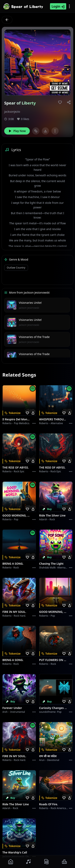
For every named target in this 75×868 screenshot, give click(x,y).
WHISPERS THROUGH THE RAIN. (54, 419)
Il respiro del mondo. (17, 419)
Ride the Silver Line (52, 515)
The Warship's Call (15, 852)
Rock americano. (60, 808)
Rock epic (19, 471)
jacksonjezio (12, 112)
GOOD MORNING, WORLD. (17, 515)
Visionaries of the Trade (34, 337)
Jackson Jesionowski (29, 308)
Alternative (57, 423)
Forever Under (12, 708)
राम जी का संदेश (48, 756)
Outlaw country (16, 268)
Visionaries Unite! (30, 303)
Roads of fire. (49, 804)
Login (58, 6)
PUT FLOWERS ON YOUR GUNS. (54, 660)
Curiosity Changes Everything (54, 708)
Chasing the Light (51, 564)
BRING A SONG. (13, 564)
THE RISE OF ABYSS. (16, 467)
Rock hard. (20, 616)
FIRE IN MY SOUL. (14, 612)
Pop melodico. (22, 423)
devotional (53, 760)
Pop (16, 519)
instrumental (18, 712)
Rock (52, 519)
